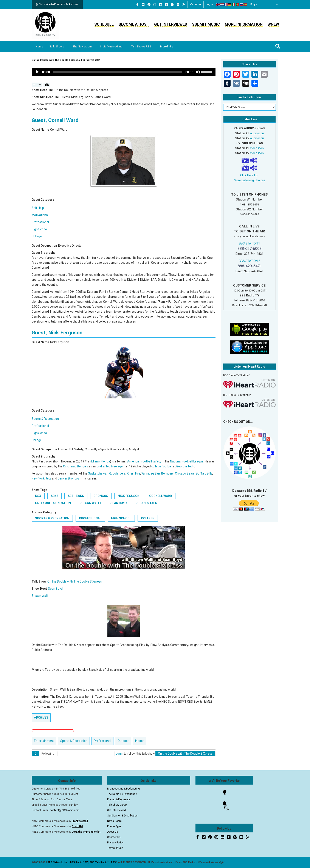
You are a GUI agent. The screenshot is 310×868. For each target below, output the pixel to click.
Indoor (139, 741)
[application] (124, 72)
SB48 (54, 496)
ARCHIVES (41, 718)
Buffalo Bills (204, 473)
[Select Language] (263, 5)
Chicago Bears (185, 473)
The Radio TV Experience (122, 794)
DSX (38, 496)
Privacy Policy (115, 843)
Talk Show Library (117, 805)
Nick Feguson (129, 496)
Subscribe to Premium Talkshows (57, 4)
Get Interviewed (171, 24)
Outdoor (123, 741)
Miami (95, 461)
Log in (209, 4)
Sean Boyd (119, 503)
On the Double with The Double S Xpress (75, 581)
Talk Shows (58, 46)
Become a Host (134, 24)
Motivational (40, 215)
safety (157, 461)
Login (119, 754)
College (37, 236)
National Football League (187, 461)
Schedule (104, 24)
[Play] (37, 72)
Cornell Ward (161, 496)
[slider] (118, 72)
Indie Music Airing (115, 46)
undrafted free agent (111, 466)
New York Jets (41, 478)
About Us (113, 832)
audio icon (257, 133)
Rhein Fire (133, 473)
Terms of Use (115, 848)
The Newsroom (84, 46)
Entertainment (44, 741)
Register (196, 4)
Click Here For (249, 175)
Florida (105, 461)
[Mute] (198, 72)
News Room (114, 821)
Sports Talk (147, 503)
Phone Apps (114, 826)
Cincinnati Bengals (76, 466)
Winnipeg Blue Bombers (158, 473)
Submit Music (206, 24)
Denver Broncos (68, 478)
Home (40, 46)
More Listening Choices (250, 180)
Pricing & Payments (119, 799)
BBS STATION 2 (250, 261)
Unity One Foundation (53, 503)
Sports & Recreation (45, 419)
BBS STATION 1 (250, 243)
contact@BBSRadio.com (65, 810)
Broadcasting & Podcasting (123, 789)
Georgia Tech (185, 466)
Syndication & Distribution (122, 816)
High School (40, 229)
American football (139, 461)
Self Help (38, 208)
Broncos (101, 496)
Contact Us (114, 837)
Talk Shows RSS (145, 46)
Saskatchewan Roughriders (107, 473)
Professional (40, 222)
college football (162, 466)
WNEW (273, 24)
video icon (257, 148)
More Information (244, 24)
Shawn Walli (91, 503)
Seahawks (76, 496)
